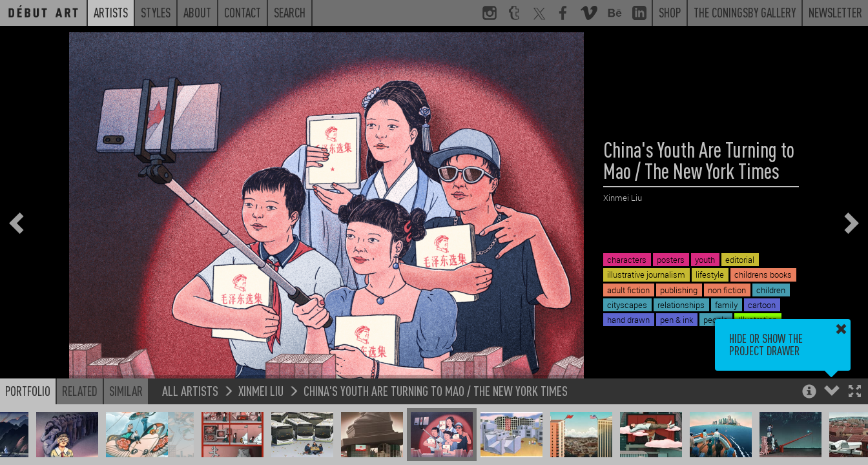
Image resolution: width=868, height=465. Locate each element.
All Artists (190, 390)
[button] (855, 392)
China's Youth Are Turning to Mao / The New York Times (436, 390)
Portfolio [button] (28, 391)
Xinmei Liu (261, 390)
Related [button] (80, 391)
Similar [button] (126, 391)
